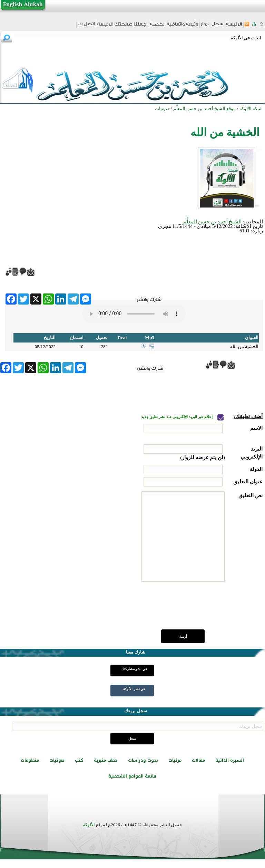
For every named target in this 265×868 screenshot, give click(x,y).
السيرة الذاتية (230, 760)
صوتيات (57, 760)
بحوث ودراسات (143, 760)
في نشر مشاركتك (134, 669)
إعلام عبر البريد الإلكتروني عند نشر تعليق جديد (177, 417)
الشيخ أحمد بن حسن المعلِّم (213, 222)
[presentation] (210, 609)
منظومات (30, 760)
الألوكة (89, 825)
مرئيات (175, 760)
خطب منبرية (106, 760)
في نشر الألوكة (134, 689)
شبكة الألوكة (251, 109)
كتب (79, 760)
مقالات (198, 760)
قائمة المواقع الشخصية (132, 776)
